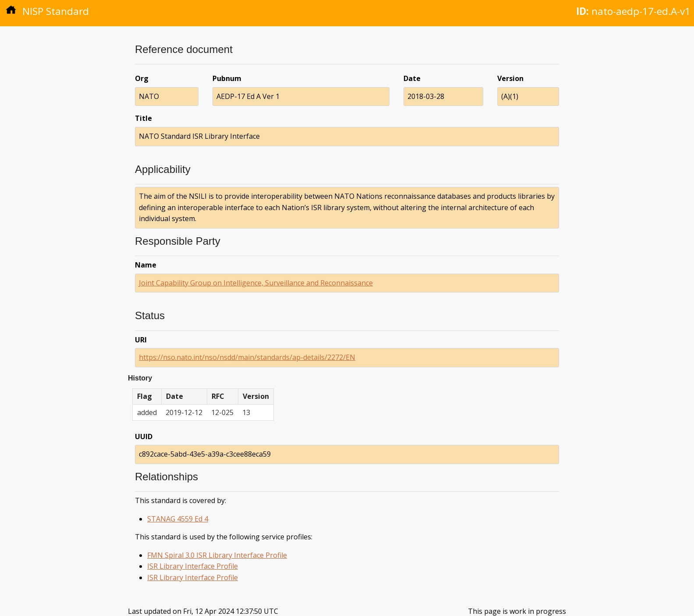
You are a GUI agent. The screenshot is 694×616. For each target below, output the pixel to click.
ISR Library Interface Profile (193, 566)
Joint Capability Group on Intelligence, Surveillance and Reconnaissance (256, 283)
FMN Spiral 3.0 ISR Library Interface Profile (217, 555)
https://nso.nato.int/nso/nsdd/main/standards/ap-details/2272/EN (247, 357)
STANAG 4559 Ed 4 (178, 519)
